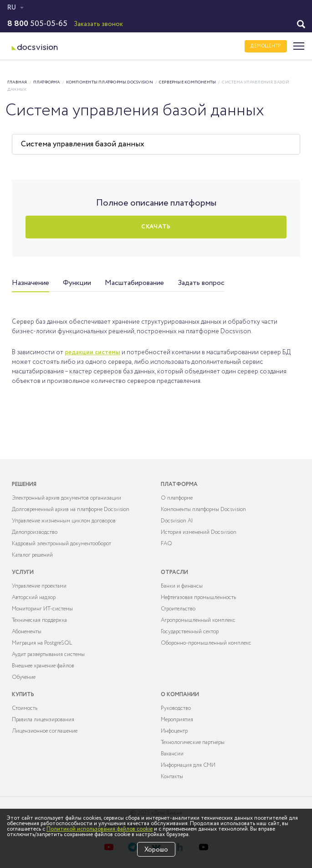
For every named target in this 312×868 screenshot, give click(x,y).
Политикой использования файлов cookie (100, 829)
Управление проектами (39, 586)
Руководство (176, 708)
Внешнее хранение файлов (43, 666)
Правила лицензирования (43, 720)
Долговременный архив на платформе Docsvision (71, 509)
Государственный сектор (190, 632)
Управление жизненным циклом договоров (64, 521)
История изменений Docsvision (199, 532)
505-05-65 (37, 24)
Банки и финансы (182, 586)
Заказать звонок (98, 24)
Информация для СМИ (188, 765)
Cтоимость (25, 708)
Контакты (172, 777)
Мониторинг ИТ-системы (42, 609)
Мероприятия (177, 720)
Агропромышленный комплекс (198, 620)
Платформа (47, 82)
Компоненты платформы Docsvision (110, 82)
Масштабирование (134, 283)
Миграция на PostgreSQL (42, 643)
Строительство (178, 609)
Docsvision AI (177, 521)
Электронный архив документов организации (66, 498)
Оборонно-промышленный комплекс (206, 643)
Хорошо (156, 850)
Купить (23, 695)
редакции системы (92, 352)
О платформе (177, 498)
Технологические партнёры (193, 742)
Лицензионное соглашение (45, 731)
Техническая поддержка (39, 620)
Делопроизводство (35, 532)
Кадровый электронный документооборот (61, 544)
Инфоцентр (174, 731)
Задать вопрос (201, 283)
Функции (77, 283)
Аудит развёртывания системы (48, 654)
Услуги (23, 572)
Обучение (24, 677)
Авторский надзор (34, 597)
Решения (24, 484)
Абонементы (27, 632)
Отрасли (174, 572)
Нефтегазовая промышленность (198, 597)
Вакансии (172, 754)
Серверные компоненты (188, 82)
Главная (17, 82)
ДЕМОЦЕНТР (266, 46)
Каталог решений (32, 555)
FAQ (166, 544)
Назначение (31, 283)
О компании (180, 695)
